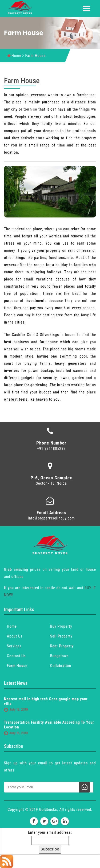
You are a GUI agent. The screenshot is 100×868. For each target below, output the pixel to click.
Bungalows (59, 656)
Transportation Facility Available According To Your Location (49, 725)
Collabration (61, 666)
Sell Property (61, 636)
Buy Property (61, 626)
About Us (15, 636)
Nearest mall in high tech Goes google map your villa (46, 701)
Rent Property (62, 646)
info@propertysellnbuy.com (51, 518)
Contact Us (16, 656)
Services (14, 646)
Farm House (17, 666)
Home (14, 56)
